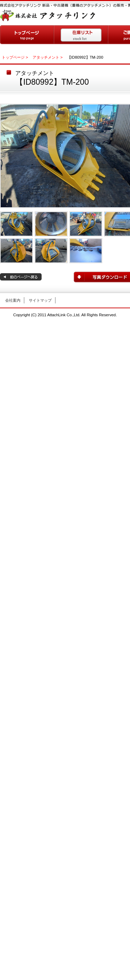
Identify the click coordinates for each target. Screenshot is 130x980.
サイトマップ (40, 300)
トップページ (27, 35)
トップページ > (15, 57)
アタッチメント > (48, 57)
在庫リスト (81, 35)
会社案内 (13, 300)
